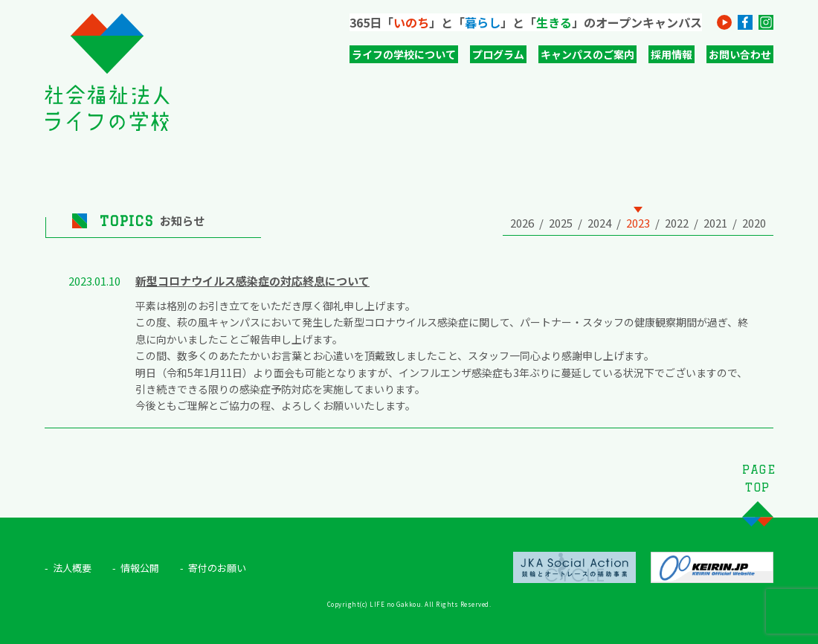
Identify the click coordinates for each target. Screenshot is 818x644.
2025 (561, 223)
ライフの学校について (404, 54)
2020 (754, 223)
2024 (599, 223)
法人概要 (72, 568)
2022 (677, 223)
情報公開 (140, 568)
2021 (715, 223)
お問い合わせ (740, 54)
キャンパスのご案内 (587, 54)
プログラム (498, 54)
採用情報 (672, 54)
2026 (522, 223)
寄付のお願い (217, 568)
